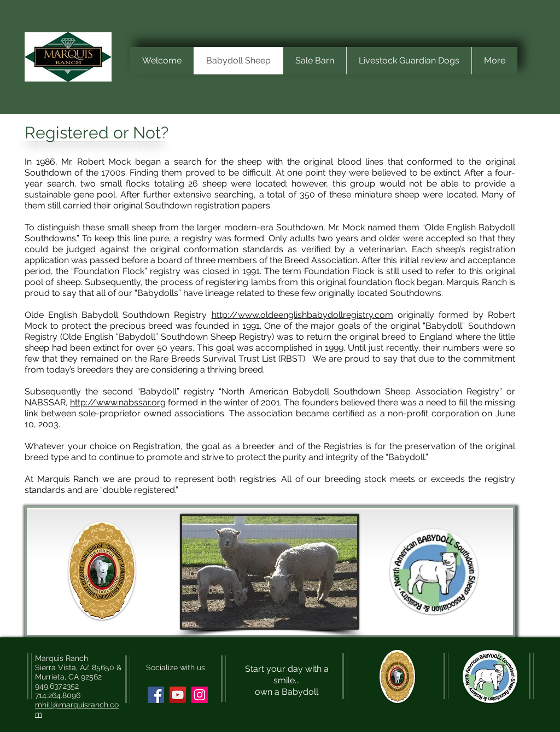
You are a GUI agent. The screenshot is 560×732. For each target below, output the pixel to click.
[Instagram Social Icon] (200, 695)
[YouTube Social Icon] (178, 695)
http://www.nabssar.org (118, 402)
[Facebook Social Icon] (156, 695)
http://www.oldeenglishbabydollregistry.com (302, 315)
